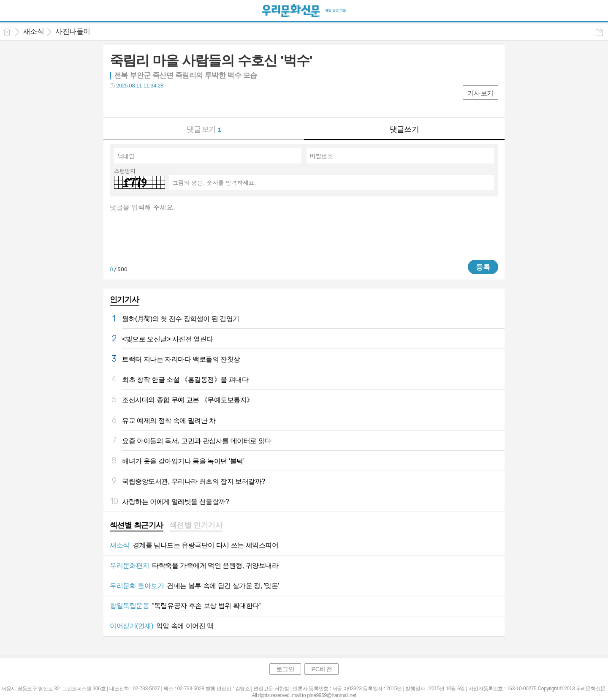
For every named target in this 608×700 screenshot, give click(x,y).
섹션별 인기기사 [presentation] (196, 525)
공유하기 (599, 32)
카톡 (151, 103)
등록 (483, 267)
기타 (168, 103)
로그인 (285, 669)
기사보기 (480, 93)
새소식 (34, 31)
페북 (117, 103)
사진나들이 (73, 31)
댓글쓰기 (404, 129)
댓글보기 (204, 129)
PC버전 (322, 669)
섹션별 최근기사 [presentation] (137, 525)
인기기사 (125, 300)
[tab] (137, 526)
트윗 (134, 103)
